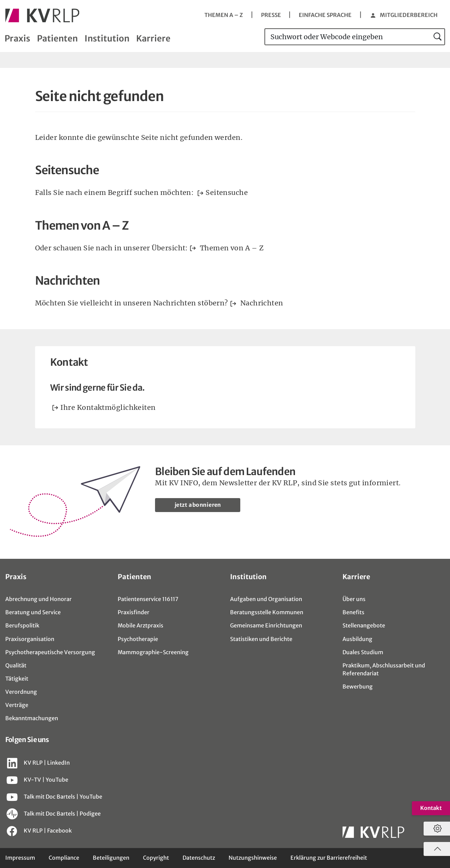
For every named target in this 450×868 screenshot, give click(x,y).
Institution (107, 38)
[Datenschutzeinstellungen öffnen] (436, 829)
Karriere (153, 38)
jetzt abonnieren (198, 505)
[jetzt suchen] (438, 37)
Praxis (17, 38)
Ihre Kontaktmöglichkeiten (108, 407)
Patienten (57, 38)
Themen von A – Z (231, 248)
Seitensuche (227, 192)
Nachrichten (261, 303)
